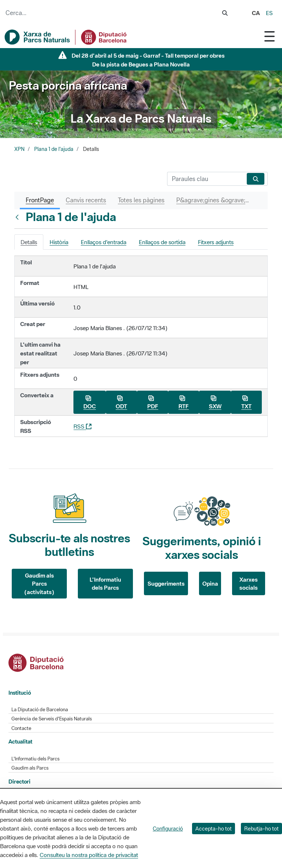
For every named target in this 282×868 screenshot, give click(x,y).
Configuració (168, 829)
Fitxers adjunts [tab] (216, 242)
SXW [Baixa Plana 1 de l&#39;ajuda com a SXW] (215, 403)
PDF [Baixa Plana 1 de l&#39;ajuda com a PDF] (153, 403)
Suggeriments (166, 583)
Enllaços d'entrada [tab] (104, 242)
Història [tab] (59, 242)
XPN (19, 149)
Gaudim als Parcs (30, 768)
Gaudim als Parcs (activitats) (39, 584)
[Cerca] (205, 179)
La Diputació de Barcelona (40, 710)
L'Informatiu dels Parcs (105, 584)
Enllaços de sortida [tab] (162, 242)
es (269, 13)
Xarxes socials (249, 584)
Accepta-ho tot (214, 829)
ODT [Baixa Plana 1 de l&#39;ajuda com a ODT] (121, 403)
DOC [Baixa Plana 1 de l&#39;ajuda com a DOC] (90, 403)
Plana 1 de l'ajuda (54, 149)
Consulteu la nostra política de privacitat (89, 855)
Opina (210, 583)
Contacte (21, 728)
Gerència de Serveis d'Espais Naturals (52, 719)
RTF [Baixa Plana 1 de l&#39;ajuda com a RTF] (184, 403)
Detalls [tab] (29, 242)
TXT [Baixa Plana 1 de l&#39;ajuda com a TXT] (246, 403)
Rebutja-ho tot (261, 829)
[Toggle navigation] (270, 36)
